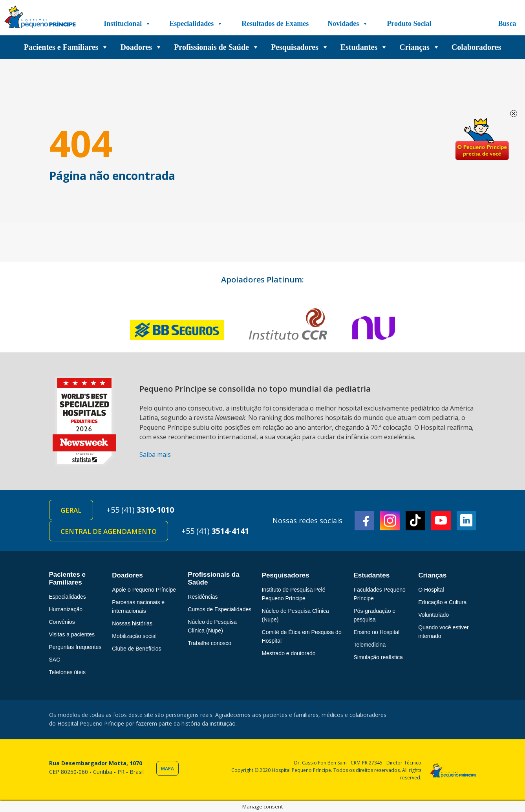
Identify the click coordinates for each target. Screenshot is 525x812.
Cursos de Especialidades (220, 609)
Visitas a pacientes (72, 634)
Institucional (127, 24)
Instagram (390, 521)
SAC (55, 660)
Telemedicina (370, 645)
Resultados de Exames (275, 24)
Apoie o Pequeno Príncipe (144, 590)
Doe (482, 139)
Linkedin (466, 521)
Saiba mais (155, 455)
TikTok (415, 521)
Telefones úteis (67, 672)
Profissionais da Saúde (213, 578)
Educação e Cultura (442, 602)
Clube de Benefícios (136, 649)
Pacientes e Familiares (66, 47)
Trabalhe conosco (209, 643)
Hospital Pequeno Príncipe (40, 18)
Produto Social (409, 24)
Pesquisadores (300, 47)
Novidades (348, 24)
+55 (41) (140, 510)
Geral (71, 510)
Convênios (62, 622)
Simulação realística (378, 657)
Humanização (66, 609)
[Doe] (460, 24)
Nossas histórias (132, 623)
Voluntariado (434, 615)
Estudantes (364, 47)
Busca (507, 24)
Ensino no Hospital (376, 632)
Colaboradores (476, 47)
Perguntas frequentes (75, 647)
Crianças (420, 47)
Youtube (441, 521)
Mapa (167, 769)
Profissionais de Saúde (217, 47)
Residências (203, 597)
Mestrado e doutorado (289, 653)
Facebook (364, 521)
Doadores (141, 47)
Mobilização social (134, 636)
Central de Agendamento (109, 531)
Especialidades (196, 24)
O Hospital (431, 590)
